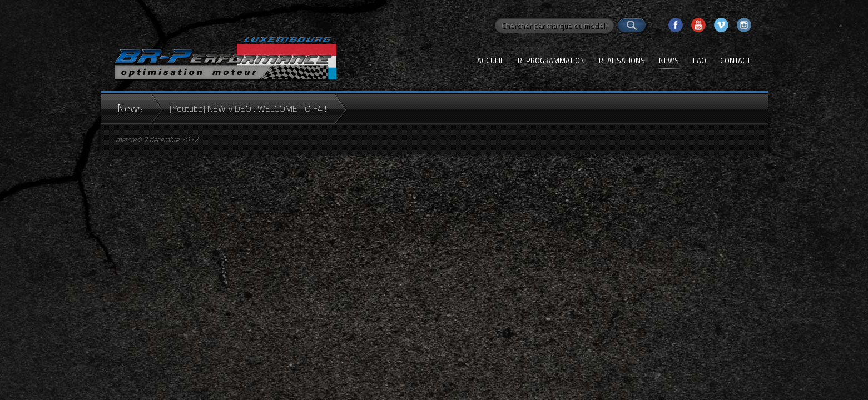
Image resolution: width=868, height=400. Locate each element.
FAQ (700, 61)
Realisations (622, 61)
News (669, 61)
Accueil (490, 61)
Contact (735, 61)
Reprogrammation (551, 61)
